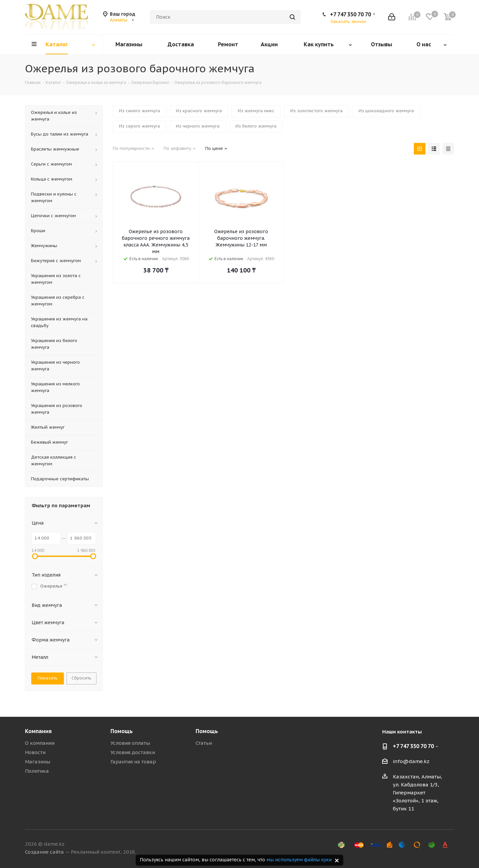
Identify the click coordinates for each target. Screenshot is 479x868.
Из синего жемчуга (140, 111)
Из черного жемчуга (198, 126)
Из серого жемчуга (140, 126)
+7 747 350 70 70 (350, 14)
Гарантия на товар (133, 762)
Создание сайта (44, 852)
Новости (35, 752)
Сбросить (81, 678)
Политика (37, 771)
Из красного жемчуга (199, 111)
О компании (40, 743)
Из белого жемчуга (256, 126)
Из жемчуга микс (256, 111)
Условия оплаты (130, 743)
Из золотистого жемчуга (317, 111)
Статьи (204, 743)
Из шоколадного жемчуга (386, 111)
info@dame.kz (411, 761)
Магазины (38, 762)
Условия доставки (133, 752)
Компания (38, 731)
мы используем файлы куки (299, 860)
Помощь (122, 731)
